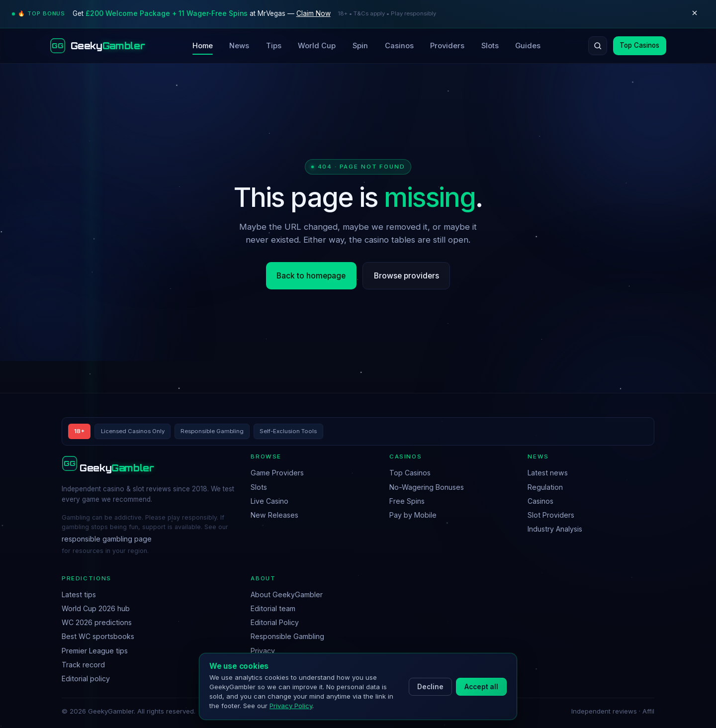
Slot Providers (551, 515)
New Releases (274, 515)
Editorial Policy (275, 622)
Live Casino (269, 501)
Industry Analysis (555, 529)
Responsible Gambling (287, 636)
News (239, 46)
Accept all (481, 687)
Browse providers (406, 276)
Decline (430, 687)
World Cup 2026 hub (96, 608)
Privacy (263, 651)
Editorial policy (86, 679)
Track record (83, 665)
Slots (490, 46)
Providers (447, 46)
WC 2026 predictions (97, 622)
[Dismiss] (695, 14)
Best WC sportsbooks (98, 636)
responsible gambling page (107, 539)
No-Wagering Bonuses (427, 487)
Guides (528, 46)
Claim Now (313, 13)
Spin (360, 46)
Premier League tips (95, 651)
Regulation (545, 487)
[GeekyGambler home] (97, 46)
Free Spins (407, 501)
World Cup (317, 46)
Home (203, 46)
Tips (274, 46)
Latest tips (79, 594)
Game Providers (277, 473)
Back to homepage (311, 276)
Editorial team (273, 608)
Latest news (548, 473)
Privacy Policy (291, 706)
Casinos (399, 46)
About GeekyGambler (287, 594)
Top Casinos (639, 45)
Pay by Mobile (413, 515)
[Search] (598, 46)
